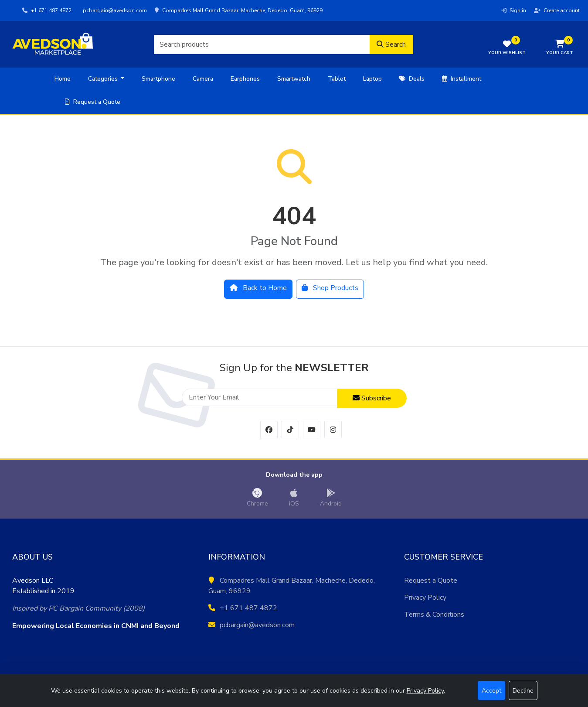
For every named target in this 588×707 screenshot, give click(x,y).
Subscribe (372, 398)
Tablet (337, 79)
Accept (491, 691)
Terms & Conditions (434, 615)
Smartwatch (294, 79)
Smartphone (158, 79)
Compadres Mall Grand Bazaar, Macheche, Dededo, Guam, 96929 (239, 10)
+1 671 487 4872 (47, 10)
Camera (203, 79)
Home (63, 79)
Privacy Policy (425, 598)
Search (391, 44)
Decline (523, 691)
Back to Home (258, 288)
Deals (412, 79)
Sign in (514, 10)
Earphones (245, 79)
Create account (557, 10)
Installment (462, 79)
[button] (560, 48)
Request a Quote (93, 102)
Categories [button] (104, 79)
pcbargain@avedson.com (114, 10)
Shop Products (330, 288)
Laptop (372, 79)
